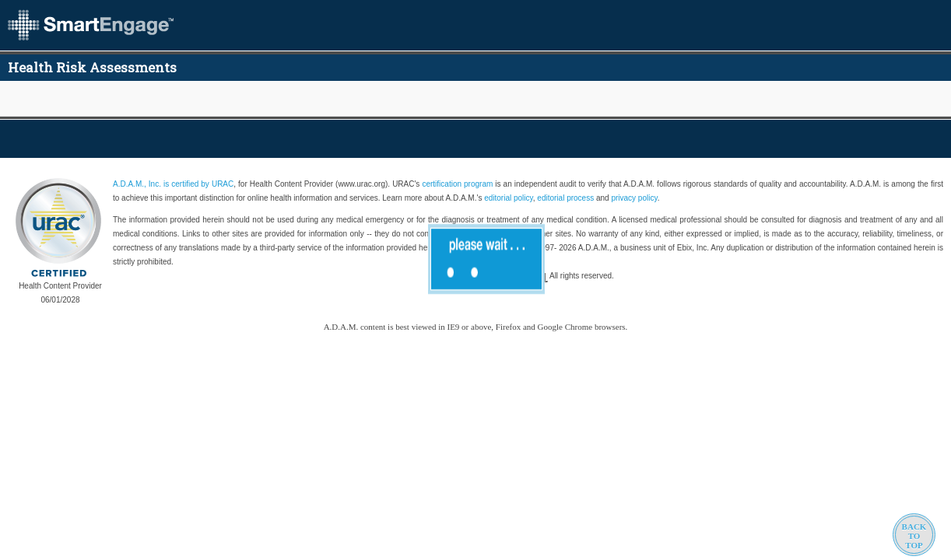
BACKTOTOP (914, 536)
